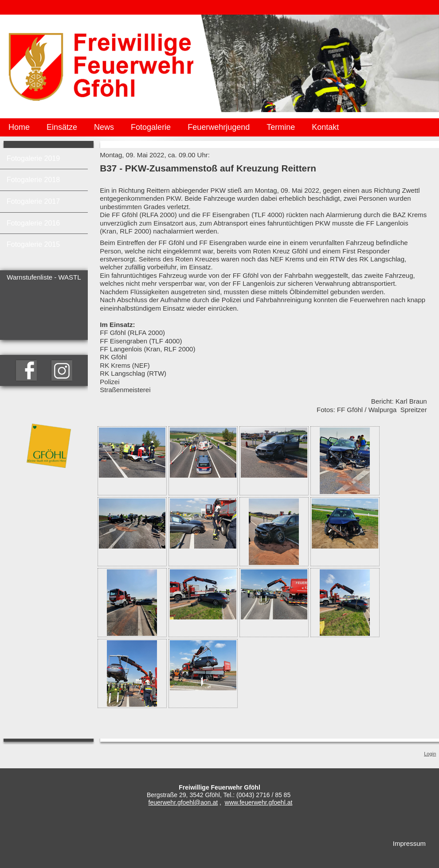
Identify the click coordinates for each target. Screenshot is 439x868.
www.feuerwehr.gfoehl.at (259, 802)
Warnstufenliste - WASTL (44, 277)
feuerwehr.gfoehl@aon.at (183, 802)
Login (430, 754)
